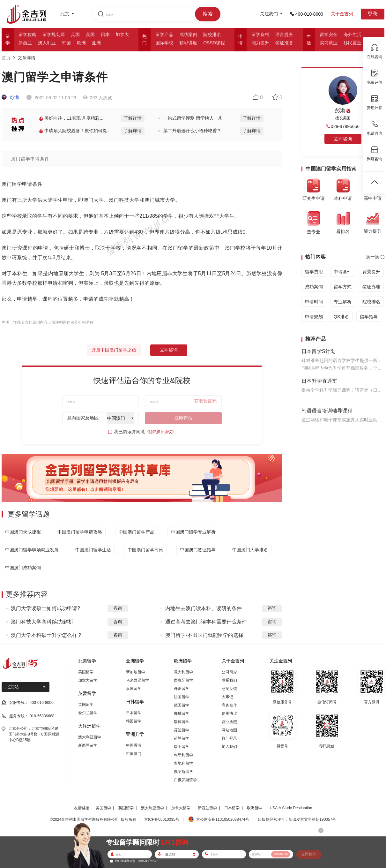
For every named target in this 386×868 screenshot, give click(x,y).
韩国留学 (134, 721)
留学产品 (164, 34)
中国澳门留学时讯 (145, 550)
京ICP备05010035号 (162, 819)
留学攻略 (27, 34)
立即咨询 (169, 350)
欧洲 (81, 43)
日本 (105, 34)
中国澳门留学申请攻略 (80, 532)
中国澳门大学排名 (250, 550)
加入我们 (229, 747)
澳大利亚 (47, 43)
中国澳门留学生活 (93, 550)
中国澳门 (134, 754)
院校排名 (212, 34)
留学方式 (343, 287)
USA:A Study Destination (291, 808)
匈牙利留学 (183, 755)
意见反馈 (229, 689)
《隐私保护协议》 (160, 432)
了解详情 (133, 118)
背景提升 (371, 272)
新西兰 (25, 43)
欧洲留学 (255, 808)
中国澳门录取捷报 (23, 532)
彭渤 (10, 97)
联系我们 (229, 680)
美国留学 (86, 672)
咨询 (118, 608)
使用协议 (229, 713)
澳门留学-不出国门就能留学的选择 (204, 635)
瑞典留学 (182, 722)
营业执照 (229, 722)
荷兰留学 (182, 738)
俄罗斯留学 (183, 772)
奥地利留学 (183, 763)
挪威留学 (182, 713)
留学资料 (260, 34)
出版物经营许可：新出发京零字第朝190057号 (297, 819)
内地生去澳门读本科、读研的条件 (204, 608)
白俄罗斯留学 (185, 780)
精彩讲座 (188, 43)
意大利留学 (183, 672)
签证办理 (371, 287)
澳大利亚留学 (90, 737)
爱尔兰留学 (88, 713)
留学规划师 (54, 34)
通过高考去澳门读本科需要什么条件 (206, 622)
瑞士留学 (182, 747)
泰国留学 (134, 689)
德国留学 (182, 705)
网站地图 (229, 730)
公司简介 (229, 672)
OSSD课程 (214, 43)
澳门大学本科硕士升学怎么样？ (47, 635)
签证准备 (284, 43)
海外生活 (353, 34)
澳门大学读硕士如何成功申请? (45, 608)
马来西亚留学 (137, 680)
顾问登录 (229, 738)
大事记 (227, 697)
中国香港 (134, 745)
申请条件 (343, 272)
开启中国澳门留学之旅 (114, 350)
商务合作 (229, 705)
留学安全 (329, 34)
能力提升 (260, 43)
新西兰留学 (88, 745)
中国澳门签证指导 (198, 550)
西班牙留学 (183, 680)
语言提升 (284, 34)
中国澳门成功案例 (23, 568)
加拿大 (122, 34)
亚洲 (96, 43)
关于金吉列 (342, 14)
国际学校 (164, 43)
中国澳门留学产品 (137, 532)
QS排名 (341, 317)
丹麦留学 (182, 689)
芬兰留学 (182, 730)
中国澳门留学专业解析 (193, 532)
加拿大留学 (88, 680)
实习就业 (329, 43)
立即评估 (183, 418)
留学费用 (314, 272)
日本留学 (134, 713)
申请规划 (314, 317)
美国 (90, 34)
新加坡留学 (136, 672)
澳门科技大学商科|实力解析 (42, 622)
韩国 (66, 43)
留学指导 (369, 317)
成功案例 (188, 34)
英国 (75, 34)
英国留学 (86, 705)
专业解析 (343, 302)
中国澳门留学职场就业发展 (32, 550)
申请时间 (314, 302)
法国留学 (182, 697)
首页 (6, 58)
